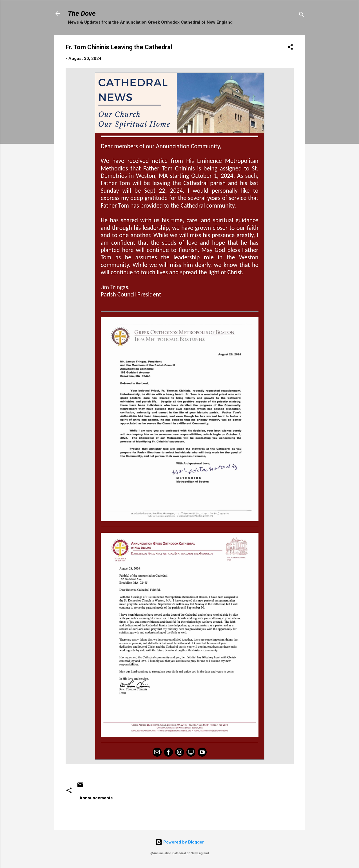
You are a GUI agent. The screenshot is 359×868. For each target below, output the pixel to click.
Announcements (96, 798)
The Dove (82, 14)
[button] (290, 48)
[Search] (302, 15)
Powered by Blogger (180, 842)
